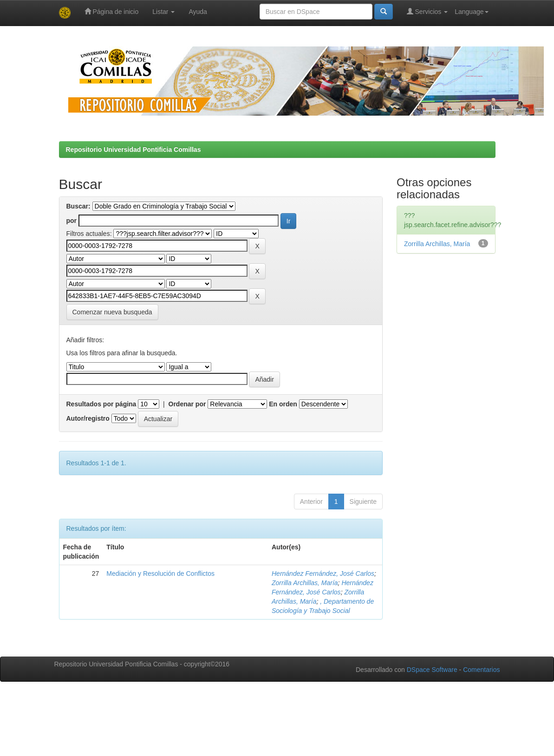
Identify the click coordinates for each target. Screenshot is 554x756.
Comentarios (481, 670)
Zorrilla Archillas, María (305, 583)
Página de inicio (112, 11)
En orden (283, 404)
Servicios (427, 11)
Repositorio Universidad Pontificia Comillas (134, 150)
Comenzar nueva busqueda (112, 312)
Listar (163, 12)
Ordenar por (187, 404)
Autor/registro (88, 418)
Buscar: (78, 206)
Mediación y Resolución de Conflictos (160, 574)
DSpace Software (432, 670)
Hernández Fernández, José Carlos (323, 574)
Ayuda (198, 12)
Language (471, 12)
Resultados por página (101, 404)
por (72, 221)
